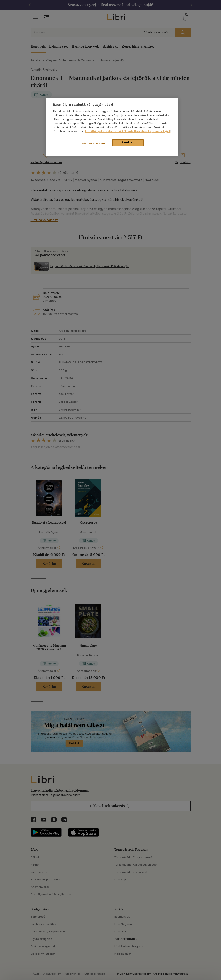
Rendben (128, 142)
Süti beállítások (94, 143)
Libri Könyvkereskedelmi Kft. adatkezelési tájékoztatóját (128, 131)
